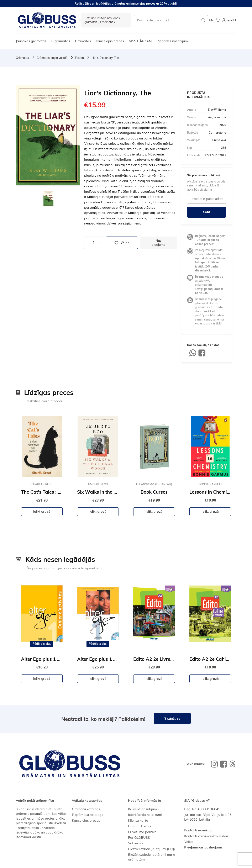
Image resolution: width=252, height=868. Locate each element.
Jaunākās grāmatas (31, 41)
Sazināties (172, 718)
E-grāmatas (61, 41)
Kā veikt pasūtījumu (143, 809)
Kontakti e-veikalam (200, 830)
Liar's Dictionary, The (105, 58)
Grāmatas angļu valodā (52, 58)
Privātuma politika (142, 832)
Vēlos (122, 243)
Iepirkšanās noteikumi (145, 815)
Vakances (136, 843)
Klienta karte (138, 820)
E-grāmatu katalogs (88, 815)
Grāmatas (83, 41)
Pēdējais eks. (42, 644)
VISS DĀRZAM (140, 41)
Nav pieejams (159, 243)
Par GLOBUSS (139, 837)
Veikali (189, 842)
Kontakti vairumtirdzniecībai (206, 836)
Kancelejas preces (110, 41)
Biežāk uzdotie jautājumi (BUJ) (151, 849)
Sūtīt (207, 212)
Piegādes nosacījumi (173, 41)
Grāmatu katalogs (86, 809)
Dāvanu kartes (140, 826)
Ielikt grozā (42, 512)
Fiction (79, 58)
